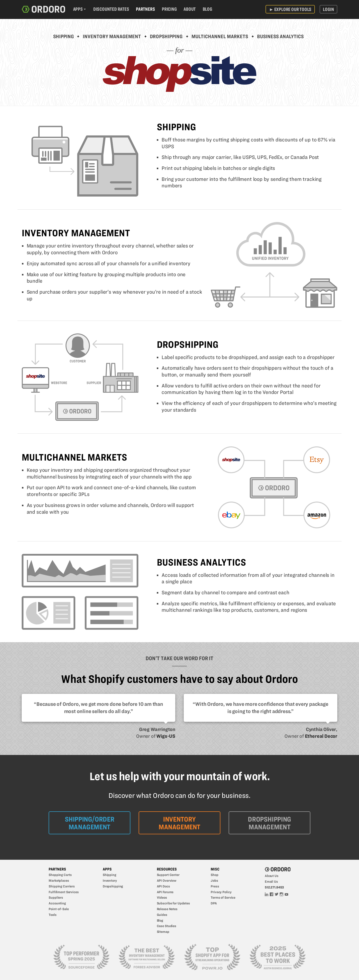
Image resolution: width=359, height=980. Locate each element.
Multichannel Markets (220, 36)
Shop (215, 875)
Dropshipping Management (269, 823)
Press (215, 886)
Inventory (110, 880)
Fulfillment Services (64, 892)
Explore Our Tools (290, 9)
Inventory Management (112, 36)
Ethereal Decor (321, 736)
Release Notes (167, 909)
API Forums (165, 892)
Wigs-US (166, 736)
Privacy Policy (221, 892)
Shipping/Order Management (90, 823)
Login (328, 9)
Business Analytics (280, 36)
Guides (162, 915)
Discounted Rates (111, 9)
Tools (52, 915)
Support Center (168, 875)
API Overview (167, 880)
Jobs (214, 880)
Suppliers (56, 897)
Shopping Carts (60, 875)
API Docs (163, 886)
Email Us (271, 881)
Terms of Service (223, 897)
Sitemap (163, 932)
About (190, 9)
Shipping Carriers (62, 886)
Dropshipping (166, 36)
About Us (272, 876)
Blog (207, 9)
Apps (78, 9)
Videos (162, 897)
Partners (145, 9)
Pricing (169, 9)
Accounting (57, 903)
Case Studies (167, 926)
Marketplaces (59, 880)
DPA (214, 903)
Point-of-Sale (59, 909)
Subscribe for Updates (173, 903)
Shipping (63, 36)
